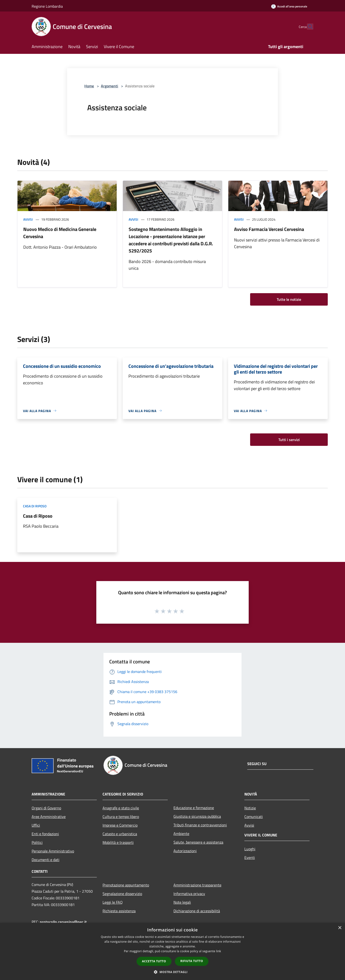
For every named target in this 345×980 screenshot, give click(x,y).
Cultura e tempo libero (121, 817)
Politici (37, 842)
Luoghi (250, 849)
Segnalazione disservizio (122, 894)
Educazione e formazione (194, 808)
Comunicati (254, 817)
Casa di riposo (35, 506)
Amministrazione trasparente (197, 885)
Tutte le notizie (289, 299)
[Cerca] (308, 27)
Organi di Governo (46, 808)
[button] (172, 972)
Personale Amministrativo (53, 851)
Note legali (182, 902)
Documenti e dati (46, 860)
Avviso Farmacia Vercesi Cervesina (269, 229)
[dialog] (172, 951)
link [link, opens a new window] (219, 951)
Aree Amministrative (49, 817)
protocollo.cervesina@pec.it (63, 922)
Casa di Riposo (38, 516)
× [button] (340, 928)
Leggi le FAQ (113, 902)
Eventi (250, 857)
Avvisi (28, 219)
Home (89, 86)
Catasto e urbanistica (120, 834)
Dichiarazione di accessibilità (197, 911)
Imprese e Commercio (120, 825)
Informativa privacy (189, 894)
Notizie (250, 808)
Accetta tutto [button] (154, 961)
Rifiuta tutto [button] (192, 961)
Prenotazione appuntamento (126, 885)
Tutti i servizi (289, 440)
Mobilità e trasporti (118, 842)
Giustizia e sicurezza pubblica (197, 816)
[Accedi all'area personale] (289, 6)
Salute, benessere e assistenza (198, 842)
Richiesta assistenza (119, 911)
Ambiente (181, 834)
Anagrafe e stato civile (121, 808)
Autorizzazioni (185, 851)
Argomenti (109, 86)
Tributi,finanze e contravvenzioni (200, 825)
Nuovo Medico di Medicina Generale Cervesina (60, 233)
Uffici (36, 825)
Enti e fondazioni (45, 834)
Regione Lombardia (47, 6)
